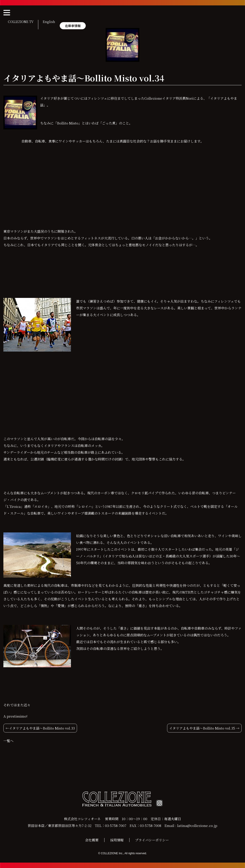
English (49, 22)
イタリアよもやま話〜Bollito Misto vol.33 (42, 728)
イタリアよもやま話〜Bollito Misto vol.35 (202, 728)
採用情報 (117, 840)
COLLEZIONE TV (21, 22)
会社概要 (92, 840)
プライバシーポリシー (152, 840)
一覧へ (8, 741)
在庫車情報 (73, 26)
